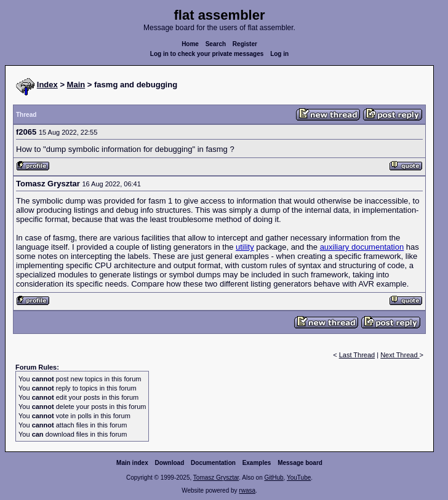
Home (190, 44)
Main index (132, 463)
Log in (279, 54)
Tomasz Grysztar (216, 478)
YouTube (299, 478)
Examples (257, 463)
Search (216, 44)
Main (76, 85)
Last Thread (357, 355)
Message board (300, 463)
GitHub (274, 478)
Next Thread (400, 355)
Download (170, 463)
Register (245, 44)
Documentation (213, 463)
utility (245, 247)
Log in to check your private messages (207, 54)
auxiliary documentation (362, 247)
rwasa (247, 490)
